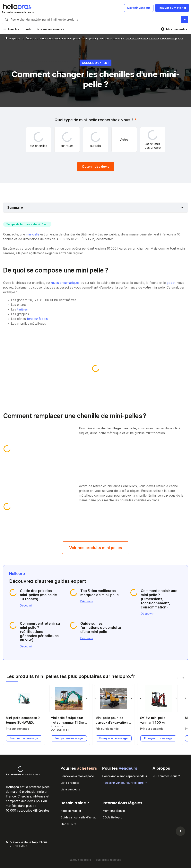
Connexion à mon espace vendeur (125, 776)
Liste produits (70, 783)
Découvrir (26, 605)
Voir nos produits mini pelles (96, 548)
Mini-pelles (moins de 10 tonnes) (103, 38)
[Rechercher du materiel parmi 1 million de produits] (185, 19)
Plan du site (68, 824)
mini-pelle (33, 234)
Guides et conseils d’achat (78, 817)
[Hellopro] (6, 38)
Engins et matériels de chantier (28, 38)
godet (171, 283)
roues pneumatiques (65, 283)
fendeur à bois (37, 319)
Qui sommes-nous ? (51, 29)
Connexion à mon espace (77, 776)
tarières (23, 309)
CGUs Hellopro (113, 817)
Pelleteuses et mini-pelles (65, 38)
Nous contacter (71, 811)
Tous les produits (20, 29)
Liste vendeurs (70, 789)
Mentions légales (114, 811)
